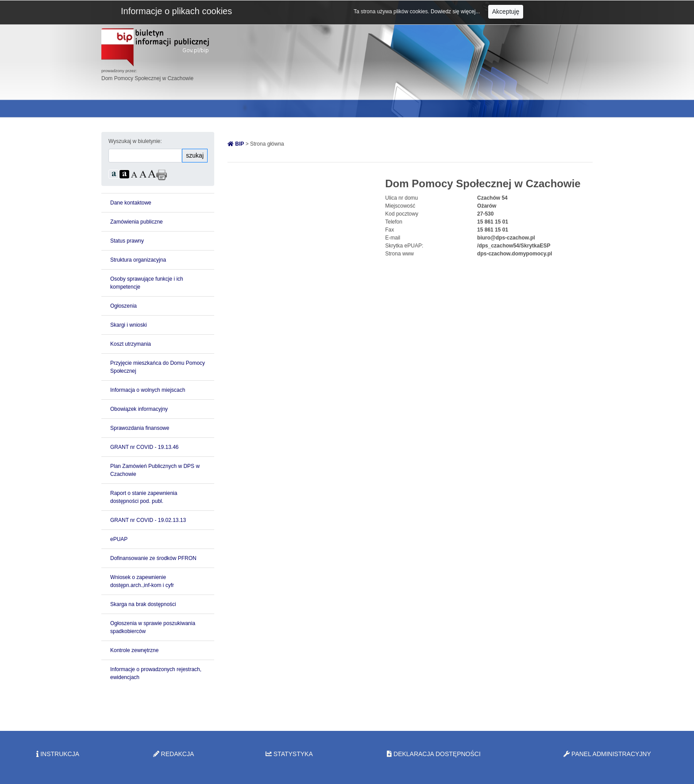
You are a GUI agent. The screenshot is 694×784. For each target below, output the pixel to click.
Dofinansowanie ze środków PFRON (153, 558)
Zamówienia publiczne (137, 222)
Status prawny (127, 241)
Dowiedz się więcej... (456, 12)
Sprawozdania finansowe (140, 428)
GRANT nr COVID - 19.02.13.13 (148, 520)
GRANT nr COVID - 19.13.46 (145, 447)
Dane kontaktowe (131, 203)
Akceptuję (506, 12)
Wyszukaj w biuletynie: (135, 141)
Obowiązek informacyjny (139, 409)
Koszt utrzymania (131, 344)
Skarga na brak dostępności (143, 604)
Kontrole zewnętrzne (134, 650)
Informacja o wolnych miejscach (148, 390)
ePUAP (119, 539)
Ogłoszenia (123, 306)
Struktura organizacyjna (138, 260)
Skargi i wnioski (129, 325)
